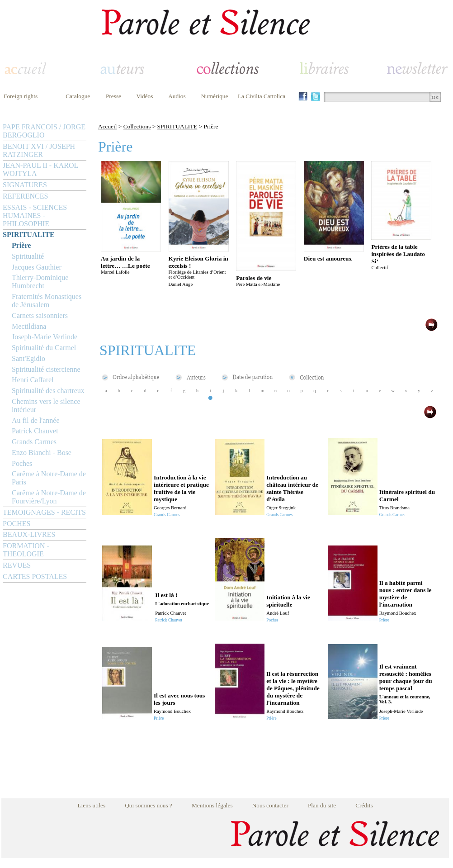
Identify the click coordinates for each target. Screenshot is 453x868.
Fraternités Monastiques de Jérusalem (47, 301)
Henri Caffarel (33, 380)
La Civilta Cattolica (262, 96)
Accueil (107, 126)
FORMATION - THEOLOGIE (26, 550)
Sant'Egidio (28, 358)
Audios (177, 96)
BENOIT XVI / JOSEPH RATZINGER (39, 150)
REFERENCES (25, 196)
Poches (22, 463)
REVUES (17, 565)
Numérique (214, 96)
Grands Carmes (34, 442)
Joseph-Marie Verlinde (45, 337)
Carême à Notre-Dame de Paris (49, 478)
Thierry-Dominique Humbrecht (40, 282)
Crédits (364, 805)
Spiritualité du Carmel (44, 348)
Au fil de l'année (36, 420)
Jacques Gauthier (37, 267)
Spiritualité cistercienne (46, 369)
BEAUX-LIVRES (29, 534)
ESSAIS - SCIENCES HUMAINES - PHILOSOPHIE (35, 216)
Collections (137, 126)
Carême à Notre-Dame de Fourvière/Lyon (49, 497)
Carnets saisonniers (40, 315)
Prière (21, 245)
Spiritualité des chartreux (48, 391)
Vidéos (145, 96)
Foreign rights (21, 96)
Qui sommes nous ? (149, 805)
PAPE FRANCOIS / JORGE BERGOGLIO (44, 131)
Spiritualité (28, 256)
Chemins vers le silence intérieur (46, 406)
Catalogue (78, 96)
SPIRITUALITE (29, 235)
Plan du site (322, 805)
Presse (113, 96)
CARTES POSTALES (35, 576)
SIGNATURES (25, 185)
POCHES (17, 524)
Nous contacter (270, 805)
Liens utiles (91, 805)
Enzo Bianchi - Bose (42, 453)
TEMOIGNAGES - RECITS (44, 512)
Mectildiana (29, 326)
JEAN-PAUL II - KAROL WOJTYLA (40, 169)
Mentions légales (212, 805)
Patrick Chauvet (35, 431)
